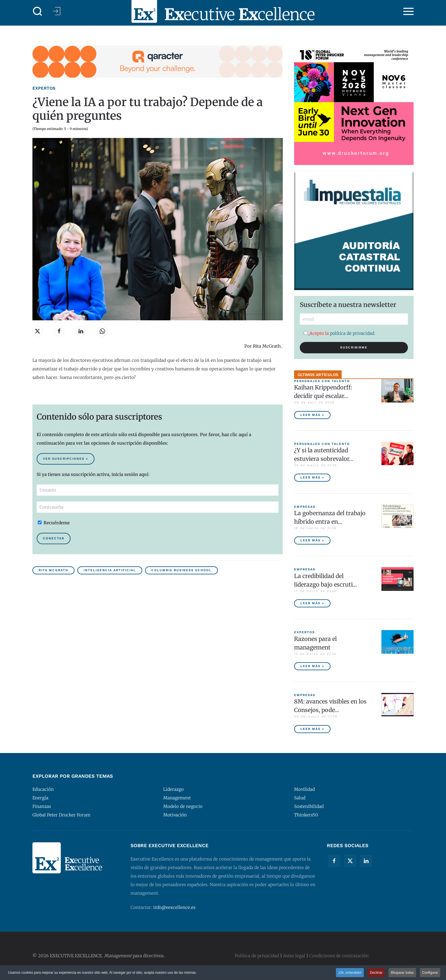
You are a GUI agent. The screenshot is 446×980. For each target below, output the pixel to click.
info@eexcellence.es (174, 907)
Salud (300, 798)
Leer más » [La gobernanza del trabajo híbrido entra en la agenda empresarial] (312, 540)
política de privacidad (352, 333)
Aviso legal (294, 956)
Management (177, 798)
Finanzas (42, 806)
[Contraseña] (158, 507)
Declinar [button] (376, 973)
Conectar (54, 538)
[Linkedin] (366, 861)
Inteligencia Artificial (110, 570)
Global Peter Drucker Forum (61, 815)
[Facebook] (334, 861)
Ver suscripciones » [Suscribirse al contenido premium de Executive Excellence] (66, 459)
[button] (38, 11)
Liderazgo (174, 789)
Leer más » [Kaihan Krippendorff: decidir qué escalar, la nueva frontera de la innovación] (312, 415)
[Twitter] (350, 861)
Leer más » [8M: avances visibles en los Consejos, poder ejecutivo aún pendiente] (312, 729)
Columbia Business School (181, 570)
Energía (40, 798)
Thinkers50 (306, 815)
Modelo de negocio (183, 806)
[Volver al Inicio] (223, 11)
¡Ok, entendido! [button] (350, 973)
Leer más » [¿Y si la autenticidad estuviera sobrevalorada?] (312, 477)
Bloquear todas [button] (402, 973)
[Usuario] (158, 490)
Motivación (175, 815)
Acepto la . (340, 333)
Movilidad (304, 789)
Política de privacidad (257, 956)
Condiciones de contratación (339, 956)
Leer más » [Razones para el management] (312, 666)
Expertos (44, 88)
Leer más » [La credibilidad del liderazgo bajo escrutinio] (312, 603)
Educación (43, 789)
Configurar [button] (430, 973)
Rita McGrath (53, 570)
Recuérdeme (54, 523)
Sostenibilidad (309, 806)
